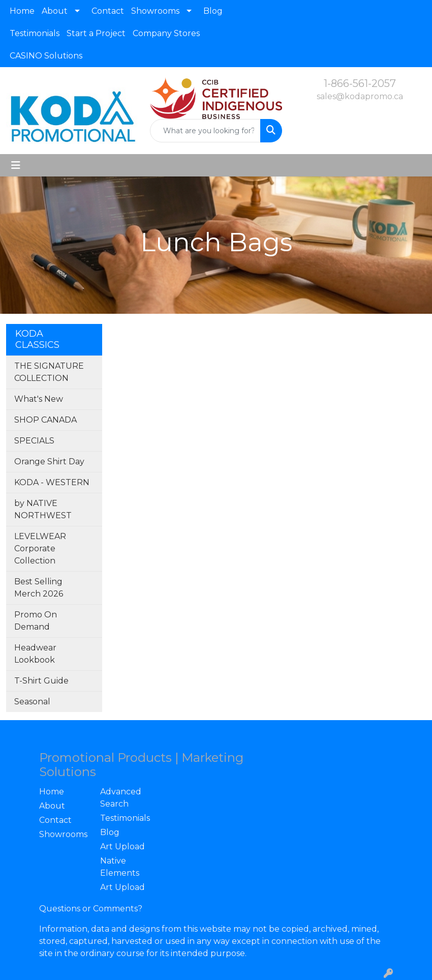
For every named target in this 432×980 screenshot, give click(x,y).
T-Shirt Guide (41, 681)
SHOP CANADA (45, 420)
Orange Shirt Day (49, 462)
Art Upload (122, 847)
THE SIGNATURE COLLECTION (49, 372)
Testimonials (35, 33)
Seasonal (32, 702)
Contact (108, 11)
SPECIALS (34, 441)
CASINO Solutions (46, 56)
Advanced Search (121, 798)
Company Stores (166, 33)
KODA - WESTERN (52, 482)
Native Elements (120, 867)
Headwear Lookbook (35, 654)
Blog (213, 11)
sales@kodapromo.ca (360, 96)
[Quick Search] (205, 131)
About (55, 11)
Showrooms (155, 11)
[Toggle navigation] (16, 165)
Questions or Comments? (91, 909)
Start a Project (96, 33)
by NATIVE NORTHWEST (43, 509)
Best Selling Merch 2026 (39, 588)
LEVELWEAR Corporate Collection (40, 548)
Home (22, 11)
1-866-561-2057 (360, 83)
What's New (39, 399)
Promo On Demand (36, 621)
